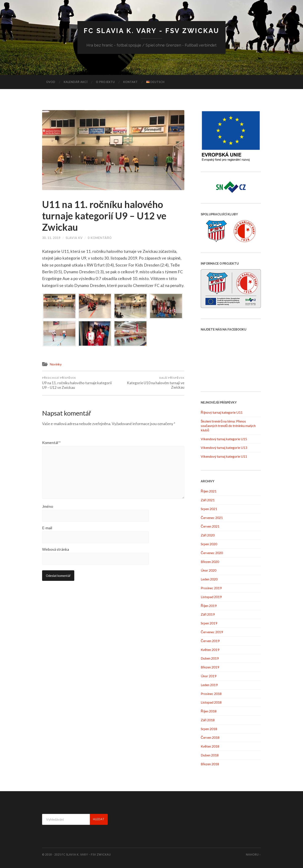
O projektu (105, 82)
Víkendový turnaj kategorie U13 (224, 447)
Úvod (51, 82)
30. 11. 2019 (51, 238)
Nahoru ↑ (253, 855)
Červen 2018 (210, 737)
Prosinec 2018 (211, 694)
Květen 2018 (210, 746)
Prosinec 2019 (211, 588)
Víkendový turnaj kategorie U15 (224, 439)
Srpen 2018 (209, 729)
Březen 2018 (210, 764)
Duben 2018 (210, 755)
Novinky (56, 364)
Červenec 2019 (212, 632)
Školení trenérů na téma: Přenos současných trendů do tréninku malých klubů (228, 426)
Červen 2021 (210, 526)
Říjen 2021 (209, 491)
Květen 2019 (210, 650)
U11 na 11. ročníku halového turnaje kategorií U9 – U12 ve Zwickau (104, 216)
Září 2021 (208, 500)
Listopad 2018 (211, 702)
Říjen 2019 (209, 606)
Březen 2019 (210, 667)
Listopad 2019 (211, 597)
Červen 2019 (210, 641)
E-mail (47, 528)
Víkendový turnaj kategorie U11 (224, 456)
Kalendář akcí (76, 82)
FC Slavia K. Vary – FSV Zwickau (86, 855)
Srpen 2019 (209, 623)
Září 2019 (208, 614)
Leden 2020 (209, 579)
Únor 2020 (209, 570)
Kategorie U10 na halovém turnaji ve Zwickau (150, 383)
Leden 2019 (209, 685)
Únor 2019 (209, 676)
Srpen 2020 (209, 544)
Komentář (51, 443)
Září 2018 (208, 720)
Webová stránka (56, 549)
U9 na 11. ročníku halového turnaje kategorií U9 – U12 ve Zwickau (77, 383)
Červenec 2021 (212, 518)
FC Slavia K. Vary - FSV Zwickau (151, 31)
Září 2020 (208, 535)
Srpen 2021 (209, 509)
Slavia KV (74, 238)
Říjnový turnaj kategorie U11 (222, 412)
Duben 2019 (210, 658)
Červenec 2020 (212, 553)
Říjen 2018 (209, 711)
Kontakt (131, 82)
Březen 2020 (210, 562)
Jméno (48, 506)
